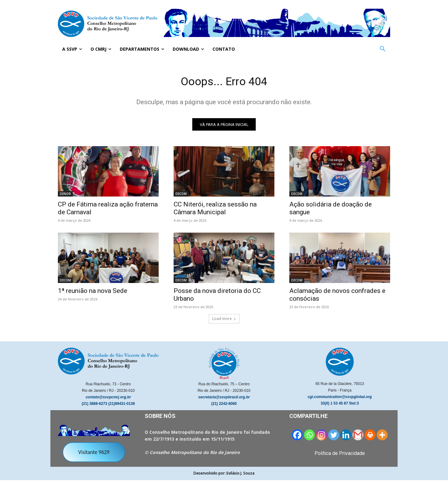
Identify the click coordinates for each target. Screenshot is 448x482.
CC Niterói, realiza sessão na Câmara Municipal (215, 210)
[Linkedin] (346, 436)
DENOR (65, 196)
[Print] (370, 436)
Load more (224, 320)
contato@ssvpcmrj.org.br (108, 399)
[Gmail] (358, 436)
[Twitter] (334, 436)
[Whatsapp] (309, 436)
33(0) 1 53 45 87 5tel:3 (340, 405)
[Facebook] (297, 436)
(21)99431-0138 (121, 406)
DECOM (181, 196)
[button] (383, 49)
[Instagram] (322, 436)
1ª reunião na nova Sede (93, 293)
